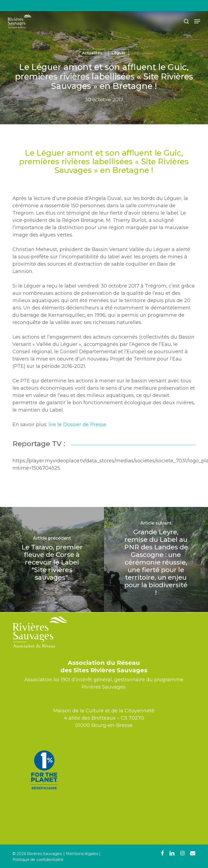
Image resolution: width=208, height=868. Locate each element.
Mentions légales (82, 854)
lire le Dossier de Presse (77, 425)
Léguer (119, 53)
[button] (197, 21)
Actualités (92, 53)
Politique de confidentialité (38, 860)
